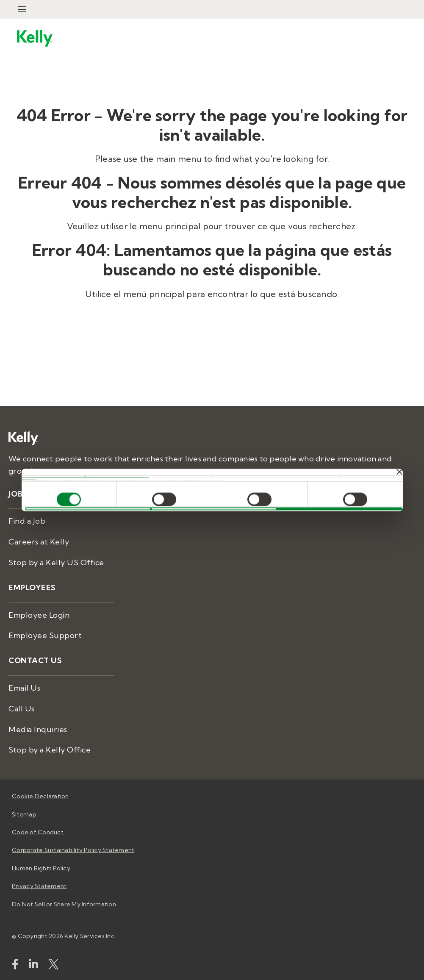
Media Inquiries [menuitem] (38, 729)
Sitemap (24, 814)
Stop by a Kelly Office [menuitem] (50, 750)
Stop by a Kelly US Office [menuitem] (56, 562)
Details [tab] (212, 476)
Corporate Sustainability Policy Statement (73, 850)
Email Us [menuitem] (24, 688)
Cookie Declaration (40, 796)
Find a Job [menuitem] (27, 521)
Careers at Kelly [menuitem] (39, 542)
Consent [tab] (85, 476)
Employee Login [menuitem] (39, 615)
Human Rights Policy (41, 868)
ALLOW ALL (339, 509)
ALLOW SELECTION (214, 509)
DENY (88, 509)
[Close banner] (399, 472)
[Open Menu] (22, 9)
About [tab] (339, 476)
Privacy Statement (168, 480)
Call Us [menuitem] (22, 709)
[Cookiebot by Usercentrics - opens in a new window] (358, 472)
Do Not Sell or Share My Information (64, 904)
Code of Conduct (38, 832)
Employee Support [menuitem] (45, 635)
